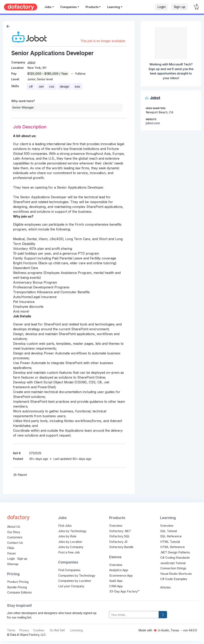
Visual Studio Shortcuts (176, 574)
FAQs (11, 548)
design (64, 86)
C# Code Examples (174, 579)
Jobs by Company (71, 547)
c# (31, 86)
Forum (12, 553)
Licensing (76, 630)
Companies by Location (75, 581)
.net (41, 86)
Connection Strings (173, 568)
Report (20, 475)
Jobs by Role (67, 536)
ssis (77, 86)
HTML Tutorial (170, 542)
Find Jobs (65, 526)
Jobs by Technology (72, 531)
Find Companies (69, 570)
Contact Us (15, 543)
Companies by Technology (77, 575)
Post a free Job (69, 552)
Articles (165, 587)
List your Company (71, 586)
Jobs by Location (70, 542)
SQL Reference (171, 536)
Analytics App (119, 570)
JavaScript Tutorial (173, 563)
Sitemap (13, 564)
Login (162, 7)
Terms (11, 630)
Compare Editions (19, 592)
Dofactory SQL (120, 536)
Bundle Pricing (17, 587)
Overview (116, 526)
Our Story (14, 532)
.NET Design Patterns (175, 552)
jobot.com (153, 123)
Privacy (24, 630)
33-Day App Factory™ (124, 591)
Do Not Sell (57, 630)
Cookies (39, 630)
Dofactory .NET (120, 531)
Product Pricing (18, 582)
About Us (14, 527)
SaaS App (116, 581)
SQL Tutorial (169, 531)
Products (92, 7)
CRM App (116, 586)
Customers (15, 537)
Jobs (48, 7)
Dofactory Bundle (121, 547)
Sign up (180, 7)
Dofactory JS (118, 542)
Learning (114, 7)
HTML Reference (172, 547)
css (52, 86)
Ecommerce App (121, 575)
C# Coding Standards (175, 558)
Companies (68, 7)
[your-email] (134, 615)
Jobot (31, 62)
